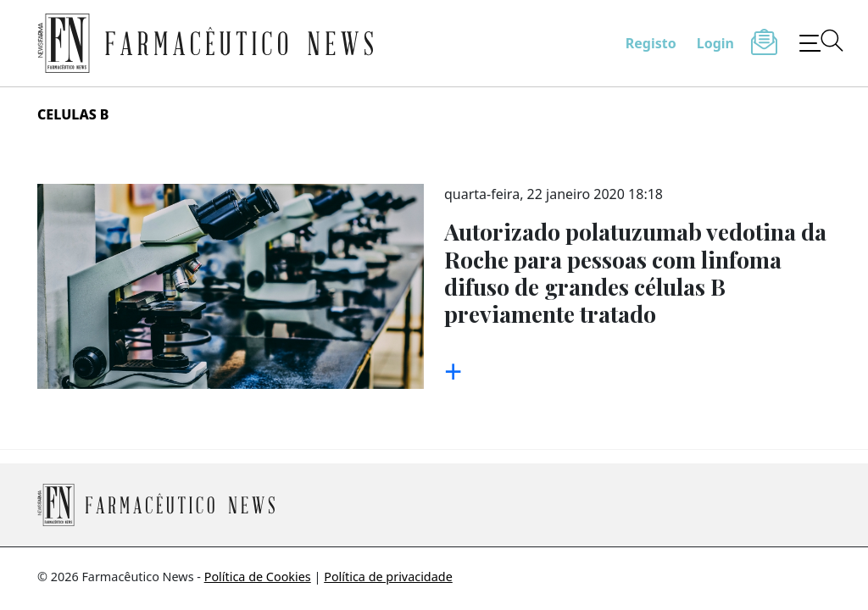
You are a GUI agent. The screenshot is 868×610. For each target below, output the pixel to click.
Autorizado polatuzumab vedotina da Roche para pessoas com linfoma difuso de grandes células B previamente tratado (635, 272)
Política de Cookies (258, 577)
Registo (651, 43)
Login (715, 43)
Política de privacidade (388, 577)
